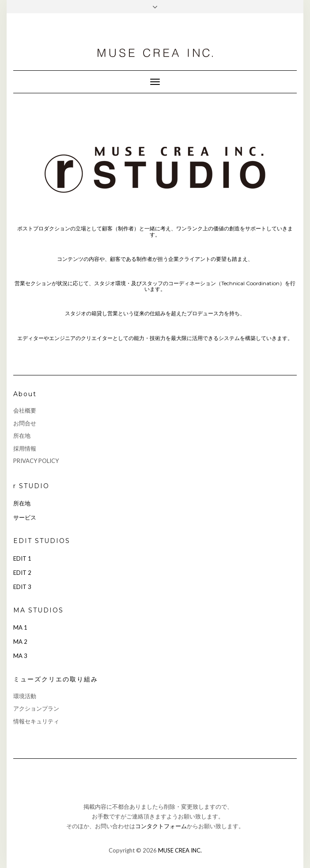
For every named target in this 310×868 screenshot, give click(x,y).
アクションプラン (36, 708)
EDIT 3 (22, 587)
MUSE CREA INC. (180, 850)
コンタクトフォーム (161, 826)
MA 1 (20, 627)
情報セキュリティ (36, 721)
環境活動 (25, 696)
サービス (25, 517)
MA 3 (20, 656)
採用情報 (25, 448)
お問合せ (25, 423)
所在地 (22, 436)
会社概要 (25, 410)
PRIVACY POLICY (36, 461)
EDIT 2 (22, 573)
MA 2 (20, 642)
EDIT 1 (22, 558)
